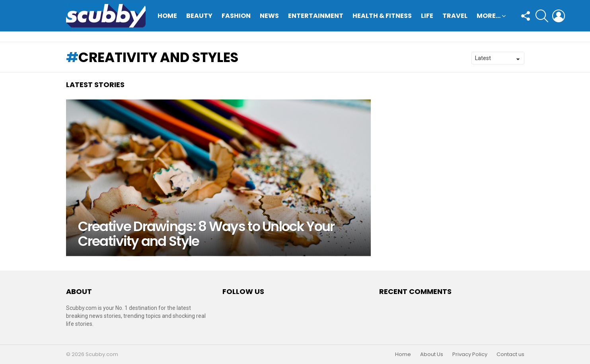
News (269, 16)
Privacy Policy (470, 354)
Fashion (236, 16)
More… (489, 17)
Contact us (510, 354)
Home (167, 16)
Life (427, 16)
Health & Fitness (382, 16)
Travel (455, 16)
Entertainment (316, 16)
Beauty (199, 16)
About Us (432, 354)
